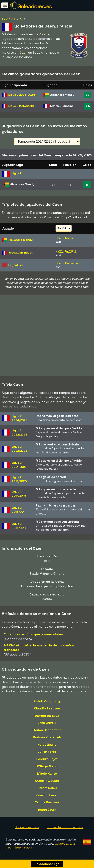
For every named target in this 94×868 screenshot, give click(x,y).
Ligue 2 (22, 95)
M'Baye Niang (47, 766)
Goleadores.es (35, 6)
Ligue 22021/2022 (19, 465)
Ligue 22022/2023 (20, 432)
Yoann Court (47, 810)
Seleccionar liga (47, 864)
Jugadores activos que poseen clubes (34, 634)
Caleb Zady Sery (47, 701)
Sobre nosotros (27, 827)
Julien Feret (47, 752)
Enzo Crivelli (47, 723)
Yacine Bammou (47, 802)
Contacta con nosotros (65, 827)
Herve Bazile (47, 745)
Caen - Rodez (65, 238)
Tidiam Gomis (47, 788)
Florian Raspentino (47, 730)
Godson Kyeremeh (47, 737)
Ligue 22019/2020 (19, 479)
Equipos (9, 19)
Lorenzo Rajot (47, 759)
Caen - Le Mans (66, 251)
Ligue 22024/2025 (20, 418)
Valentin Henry (47, 795)
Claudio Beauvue (47, 708)
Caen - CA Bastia (67, 263)
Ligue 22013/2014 (19, 510)
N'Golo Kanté (47, 773)
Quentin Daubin (47, 781)
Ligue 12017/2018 (19, 494)
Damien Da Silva (47, 716)
